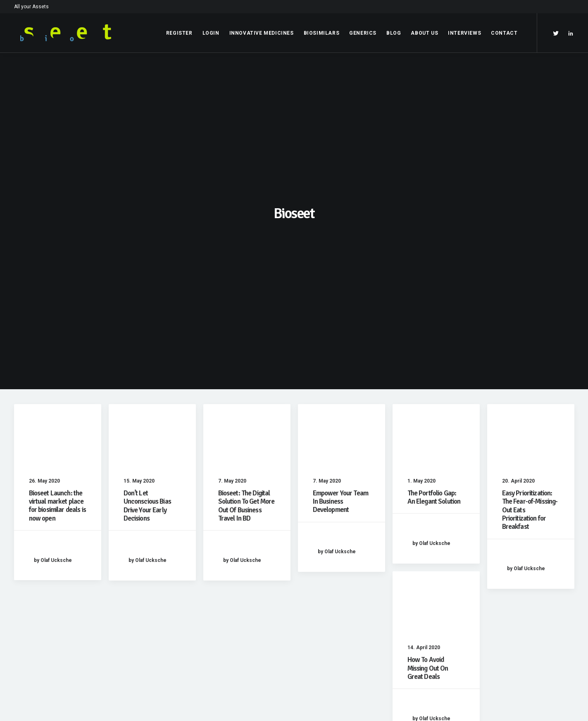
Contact (504, 33)
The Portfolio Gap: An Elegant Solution (434, 282)
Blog (394, 33)
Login (211, 33)
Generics (363, 33)
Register (179, 33)
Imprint (215, 600)
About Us (424, 33)
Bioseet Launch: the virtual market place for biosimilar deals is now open (57, 291)
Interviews (464, 33)
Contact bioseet (419, 622)
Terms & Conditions (231, 622)
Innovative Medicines (262, 33)
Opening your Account (427, 600)
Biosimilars (322, 33)
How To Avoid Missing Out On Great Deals (428, 483)
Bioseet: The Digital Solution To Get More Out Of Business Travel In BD (246, 291)
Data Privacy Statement (237, 611)
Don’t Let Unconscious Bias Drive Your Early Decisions (147, 291)
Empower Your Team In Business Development (341, 287)
